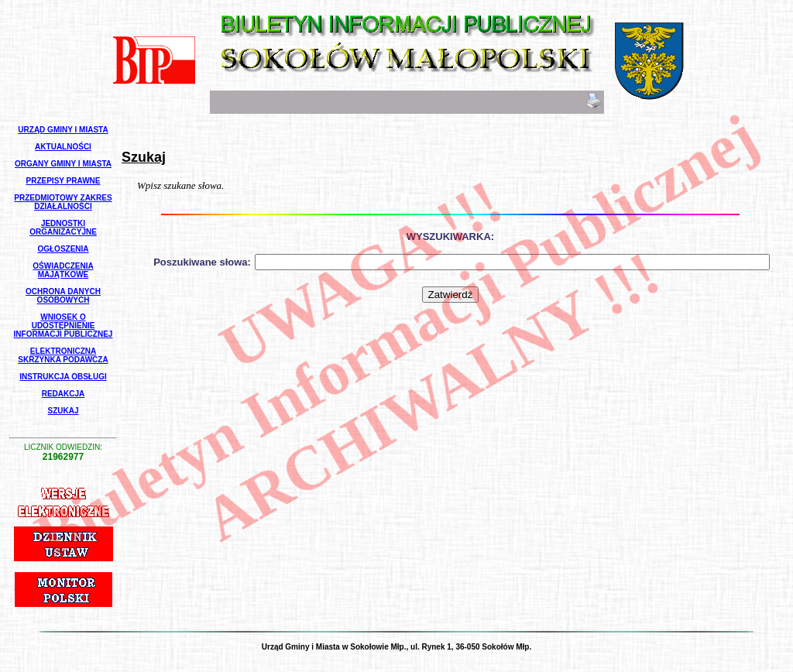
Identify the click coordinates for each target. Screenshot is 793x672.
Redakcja (64, 394)
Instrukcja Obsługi (63, 377)
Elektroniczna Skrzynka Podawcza (63, 355)
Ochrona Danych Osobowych (63, 296)
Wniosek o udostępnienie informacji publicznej (64, 326)
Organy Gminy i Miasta (63, 164)
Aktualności (63, 147)
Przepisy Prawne (64, 181)
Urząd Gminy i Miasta (63, 130)
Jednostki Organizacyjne (63, 228)
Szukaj (63, 411)
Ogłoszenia (63, 249)
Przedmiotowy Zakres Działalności (63, 202)
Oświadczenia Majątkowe (63, 270)
